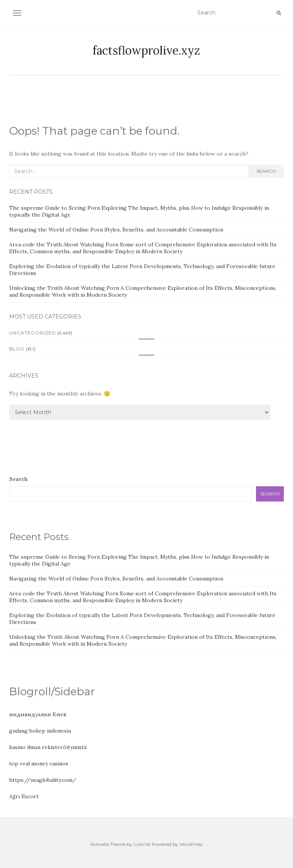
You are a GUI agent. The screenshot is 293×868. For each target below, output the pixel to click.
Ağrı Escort (24, 796)
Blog (17, 349)
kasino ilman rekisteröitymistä (48, 747)
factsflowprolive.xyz (146, 50)
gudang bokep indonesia (40, 731)
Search (266, 171)
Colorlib (142, 844)
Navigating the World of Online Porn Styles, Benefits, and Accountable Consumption (116, 230)
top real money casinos (39, 764)
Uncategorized (33, 333)
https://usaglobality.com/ (43, 780)
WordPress (191, 844)
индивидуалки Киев (38, 714)
